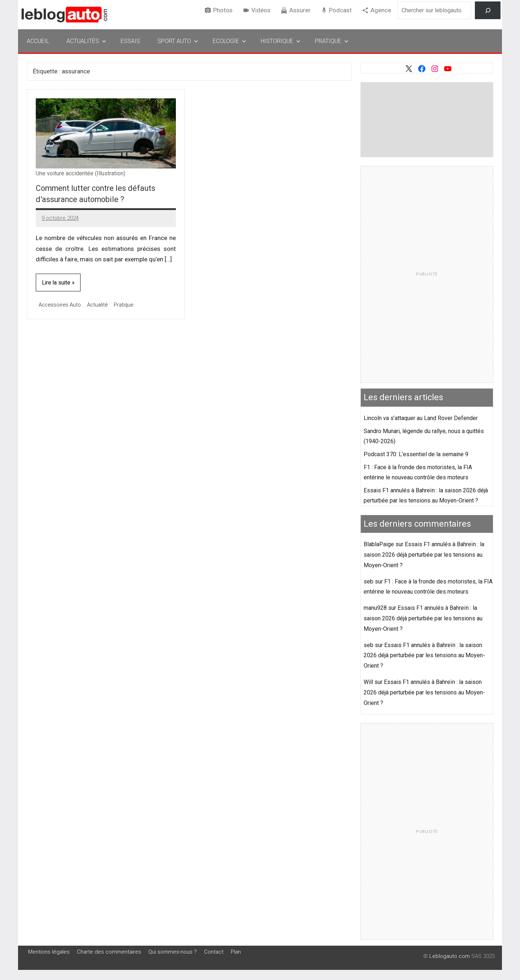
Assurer (300, 10)
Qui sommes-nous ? (173, 952)
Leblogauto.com (450, 956)
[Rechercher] (488, 10)
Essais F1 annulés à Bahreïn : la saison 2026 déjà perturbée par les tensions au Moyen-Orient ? (424, 555)
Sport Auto (178, 41)
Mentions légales (49, 952)
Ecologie (229, 41)
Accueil (38, 41)
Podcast (340, 10)
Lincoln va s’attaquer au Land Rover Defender (421, 418)
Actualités (86, 41)
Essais (130, 41)
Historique (281, 41)
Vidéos (261, 10)
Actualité (99, 305)
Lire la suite (57, 283)
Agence (381, 10)
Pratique (332, 41)
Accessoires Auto (60, 305)
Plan (236, 952)
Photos (223, 10)
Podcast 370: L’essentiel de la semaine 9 (416, 454)
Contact (214, 952)
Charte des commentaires (109, 952)
